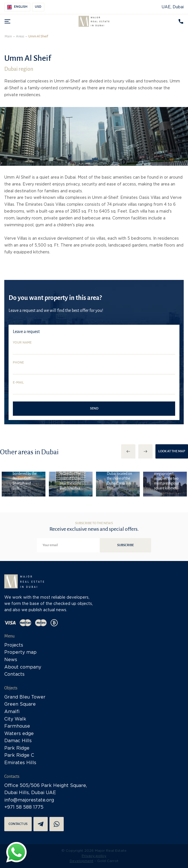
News (11, 660)
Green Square (20, 704)
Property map (20, 652)
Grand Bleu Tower (25, 697)
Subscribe (125, 545)
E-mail (18, 383)
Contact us (18, 824)
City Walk (15, 719)
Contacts (14, 674)
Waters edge (19, 734)
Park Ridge (17, 748)
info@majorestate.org (29, 800)
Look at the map (172, 451)
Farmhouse (17, 726)
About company (23, 667)
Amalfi (12, 712)
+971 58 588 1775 (24, 807)
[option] (24, 484)
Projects (14, 645)
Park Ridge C (19, 755)
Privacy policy (94, 856)
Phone (18, 363)
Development (82, 861)
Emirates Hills (20, 763)
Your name (22, 343)
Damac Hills (18, 741)
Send (94, 408)
